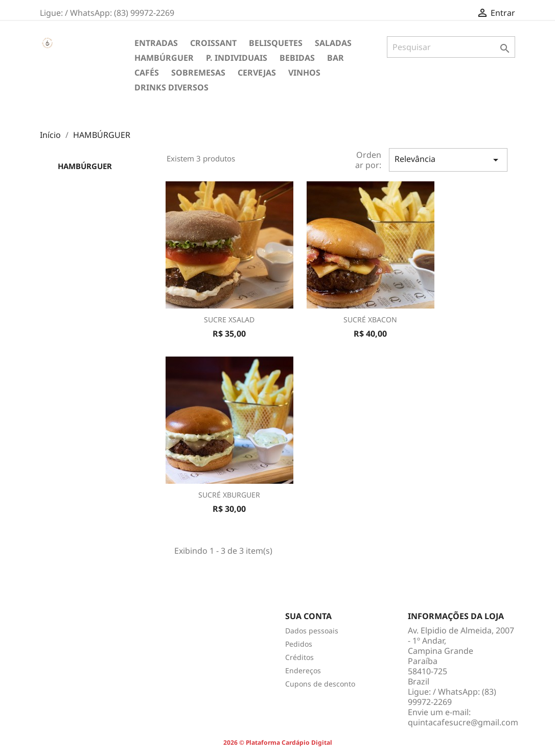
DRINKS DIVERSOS (171, 87)
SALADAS (333, 43)
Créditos (299, 657)
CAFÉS (147, 73)
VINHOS (304, 73)
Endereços (303, 670)
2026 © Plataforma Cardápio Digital (278, 742)
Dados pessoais (312, 631)
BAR (336, 58)
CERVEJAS (257, 73)
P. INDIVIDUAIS (237, 58)
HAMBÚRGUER (164, 58)
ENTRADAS (156, 43)
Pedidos (299, 644)
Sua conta (308, 616)
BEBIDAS (297, 58)
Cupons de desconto (320, 684)
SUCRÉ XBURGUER (229, 495)
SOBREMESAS (198, 73)
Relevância (448, 160)
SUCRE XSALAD (229, 320)
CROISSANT (213, 43)
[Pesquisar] (451, 47)
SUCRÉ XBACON (370, 320)
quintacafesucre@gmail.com (463, 722)
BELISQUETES (276, 43)
